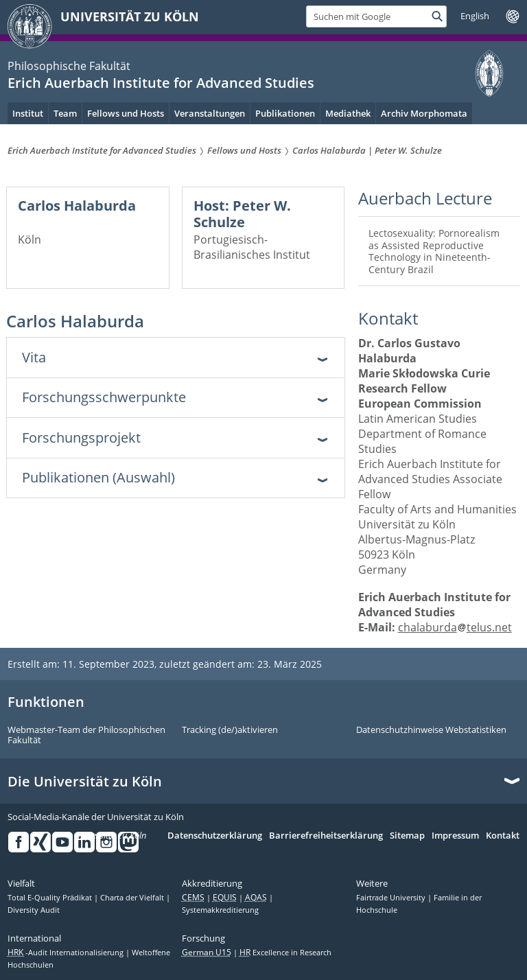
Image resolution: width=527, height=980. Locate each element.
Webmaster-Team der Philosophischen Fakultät (86, 735)
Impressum (455, 836)
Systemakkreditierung (220, 910)
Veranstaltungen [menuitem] (210, 113)
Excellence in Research (285, 953)
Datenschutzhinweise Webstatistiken (431, 730)
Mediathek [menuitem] (348, 113)
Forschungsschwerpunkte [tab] (104, 397)
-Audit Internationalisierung (67, 953)
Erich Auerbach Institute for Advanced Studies (161, 83)
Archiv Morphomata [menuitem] (424, 113)
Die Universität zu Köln (85, 782)
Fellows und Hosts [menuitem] (126, 113)
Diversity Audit (34, 910)
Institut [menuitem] (28, 113)
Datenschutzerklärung (215, 836)
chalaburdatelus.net (455, 627)
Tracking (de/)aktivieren (230, 730)
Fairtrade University (392, 898)
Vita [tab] (34, 357)
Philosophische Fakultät (69, 66)
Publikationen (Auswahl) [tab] (98, 477)
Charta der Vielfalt (133, 898)
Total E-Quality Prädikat (51, 898)
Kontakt (503, 836)
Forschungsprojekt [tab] (81, 437)
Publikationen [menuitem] (285, 113)
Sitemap (407, 836)
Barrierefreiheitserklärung (326, 836)
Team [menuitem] (65, 113)
